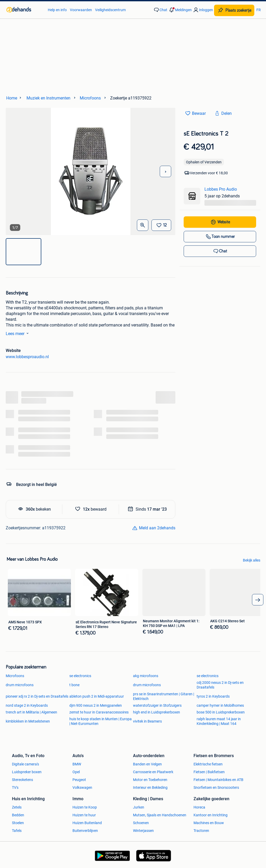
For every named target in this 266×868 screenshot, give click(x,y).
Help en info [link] (57, 10)
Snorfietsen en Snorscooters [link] (216, 787)
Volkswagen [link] (82, 787)
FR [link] (259, 10)
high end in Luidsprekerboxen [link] (157, 712)
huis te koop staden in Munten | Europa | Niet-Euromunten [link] (101, 721)
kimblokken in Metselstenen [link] (28, 721)
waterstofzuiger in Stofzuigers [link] (157, 705)
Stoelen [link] (18, 823)
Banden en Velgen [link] (147, 764)
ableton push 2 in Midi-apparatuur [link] (97, 696)
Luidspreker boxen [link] (27, 772)
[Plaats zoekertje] (234, 10)
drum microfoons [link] (20, 685)
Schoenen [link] (141, 823)
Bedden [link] (18, 815)
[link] (25, 10)
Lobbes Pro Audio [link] (221, 189)
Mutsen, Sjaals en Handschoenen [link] (160, 815)
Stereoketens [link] (22, 780)
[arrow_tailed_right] (258, 600)
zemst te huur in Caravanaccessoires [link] (99, 712)
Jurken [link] (139, 807)
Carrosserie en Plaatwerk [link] (153, 772)
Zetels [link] (17, 807)
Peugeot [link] (79, 780)
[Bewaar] (161, 225)
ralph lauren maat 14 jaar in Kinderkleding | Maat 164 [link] (219, 721)
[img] (24, 252)
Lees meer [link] (18, 333)
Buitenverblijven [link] (85, 831)
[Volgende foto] (165, 171)
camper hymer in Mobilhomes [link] (220, 705)
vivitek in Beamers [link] (147, 721)
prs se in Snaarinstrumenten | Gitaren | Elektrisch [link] (164, 696)
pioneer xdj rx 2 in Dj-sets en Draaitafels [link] (37, 696)
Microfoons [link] (15, 676)
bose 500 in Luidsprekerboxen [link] (221, 712)
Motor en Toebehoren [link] (150, 780)
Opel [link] (76, 772)
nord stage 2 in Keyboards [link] (27, 705)
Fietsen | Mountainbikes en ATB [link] (218, 780)
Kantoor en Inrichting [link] (211, 815)
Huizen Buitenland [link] (87, 823)
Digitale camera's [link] (25, 764)
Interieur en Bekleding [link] (150, 787)
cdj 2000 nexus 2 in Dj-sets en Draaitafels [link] (220, 685)
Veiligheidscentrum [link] (110, 10)
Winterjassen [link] (143, 831)
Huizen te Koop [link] (85, 807)
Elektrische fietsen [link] (208, 764)
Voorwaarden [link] (81, 10)
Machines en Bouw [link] (209, 823)
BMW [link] (77, 764)
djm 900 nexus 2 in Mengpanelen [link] (96, 705)
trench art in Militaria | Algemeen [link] (31, 712)
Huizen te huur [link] (84, 815)
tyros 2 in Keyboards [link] (213, 696)
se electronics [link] (80, 676)
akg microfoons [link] (146, 676)
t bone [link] (74, 685)
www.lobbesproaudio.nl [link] (27, 357)
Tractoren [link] (201, 831)
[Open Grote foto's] (143, 225)
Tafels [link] (17, 831)
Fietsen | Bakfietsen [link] (209, 772)
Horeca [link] (199, 807)
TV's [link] (15, 787)
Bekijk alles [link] (252, 560)
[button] (180, 10)
